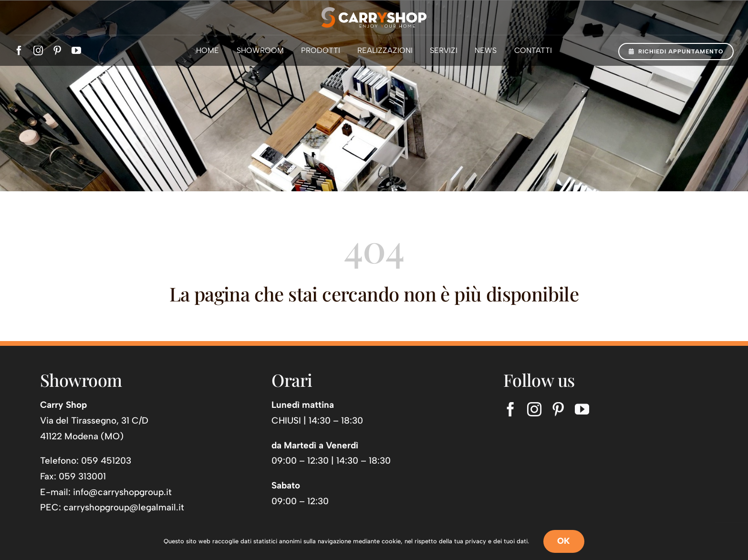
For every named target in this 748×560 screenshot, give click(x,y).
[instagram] (38, 51)
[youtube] (76, 51)
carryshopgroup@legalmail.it (124, 507)
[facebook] (19, 51)
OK (564, 541)
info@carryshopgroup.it (122, 492)
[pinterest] (57, 51)
